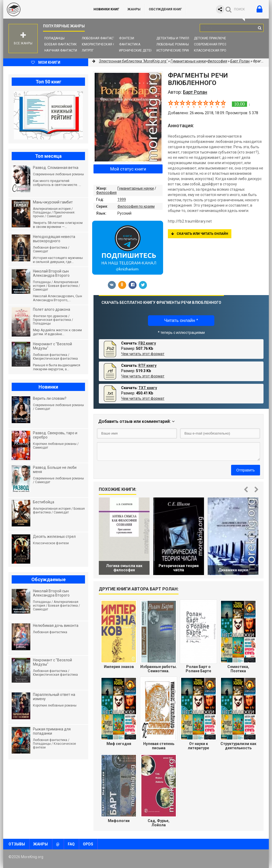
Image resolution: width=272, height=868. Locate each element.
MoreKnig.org (43, 9)
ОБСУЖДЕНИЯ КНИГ (165, 9)
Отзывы (17, 844)
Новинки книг (106, 9)
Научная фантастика (63, 50)
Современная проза (211, 44)
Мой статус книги (128, 169)
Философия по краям (136, 206)
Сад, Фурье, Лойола (159, 823)
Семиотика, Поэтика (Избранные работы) (238, 669)
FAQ (71, 844)
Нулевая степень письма (159, 746)
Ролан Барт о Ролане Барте (198, 669)
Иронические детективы (140, 50)
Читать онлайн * (181, 320)
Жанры (134, 9)
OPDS (88, 844)
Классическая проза (212, 50)
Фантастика (130, 44)
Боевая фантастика (62, 44)
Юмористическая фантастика (108, 44)
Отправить (246, 470)
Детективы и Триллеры (176, 38)
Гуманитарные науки (136, 188)
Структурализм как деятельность (238, 746)
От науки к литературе (198, 746)
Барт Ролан (240, 61)
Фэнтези (127, 38)
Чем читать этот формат (143, 354)
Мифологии (119, 821)
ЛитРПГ (88, 50)
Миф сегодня (119, 744)
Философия (106, 193)
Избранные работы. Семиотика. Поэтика (159, 669)
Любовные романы (173, 44)
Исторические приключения (181, 50)
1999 (122, 199)
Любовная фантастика (102, 38)
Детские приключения (213, 38)
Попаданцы (54, 38)
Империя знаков (119, 667)
